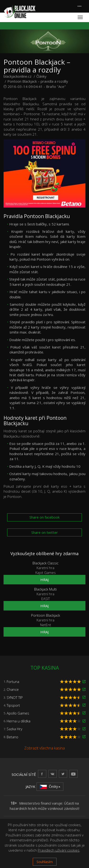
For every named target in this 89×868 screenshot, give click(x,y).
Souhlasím (45, 862)
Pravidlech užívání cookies (59, 850)
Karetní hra (45, 568)
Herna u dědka (19, 721)
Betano (12, 737)
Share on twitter (45, 532)
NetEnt (46, 625)
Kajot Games (46, 572)
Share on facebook (44, 517)
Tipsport (13, 705)
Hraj (44, 580)
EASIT (46, 599)
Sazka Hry (14, 729)
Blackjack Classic (45, 563)
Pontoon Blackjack (46, 615)
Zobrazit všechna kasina (44, 748)
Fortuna (13, 682)
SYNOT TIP (15, 697)
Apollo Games (18, 713)
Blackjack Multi (45, 589)
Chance (13, 689)
